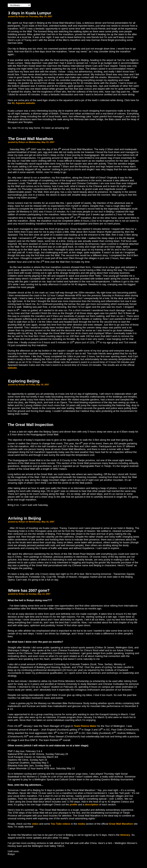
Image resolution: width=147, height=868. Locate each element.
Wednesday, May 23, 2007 (42, 142)
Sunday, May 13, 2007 (40, 594)
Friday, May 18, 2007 (39, 385)
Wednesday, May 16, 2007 (42, 522)
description (92, 804)
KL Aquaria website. (24, 103)
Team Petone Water (85, 726)
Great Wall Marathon (121, 824)
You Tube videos (60, 824)
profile (74, 804)
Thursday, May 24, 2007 (41, 16)
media (81, 824)
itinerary (125, 835)
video (35, 824)
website (12, 368)
